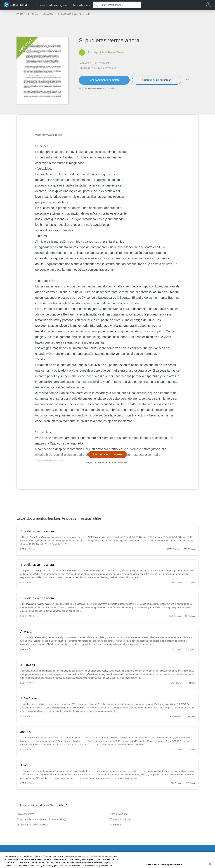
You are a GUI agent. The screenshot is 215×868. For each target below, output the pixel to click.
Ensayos (48, 14)
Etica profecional (119, 814)
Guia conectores (25, 814)
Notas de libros (82, 5)
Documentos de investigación (52, 5)
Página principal (28, 14)
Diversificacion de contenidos (32, 825)
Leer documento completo (104, 80)
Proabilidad (116, 825)
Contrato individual (120, 819)
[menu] (210, 5)
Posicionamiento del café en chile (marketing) (41, 819)
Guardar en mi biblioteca (157, 80)
